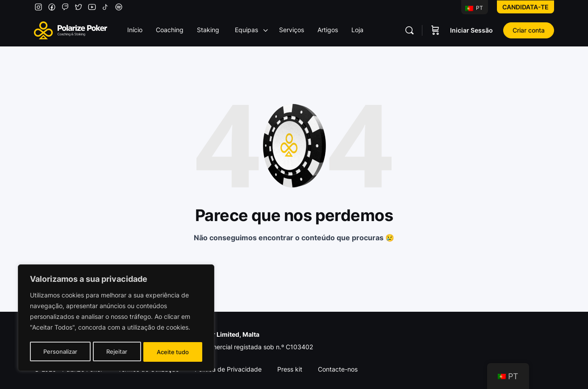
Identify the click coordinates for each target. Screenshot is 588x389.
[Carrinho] (435, 30)
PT (474, 8)
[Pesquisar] (409, 30)
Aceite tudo (173, 352)
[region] (116, 319)
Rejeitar (117, 352)
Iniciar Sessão (471, 30)
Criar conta (529, 30)
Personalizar (60, 352)
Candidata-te (525, 7)
